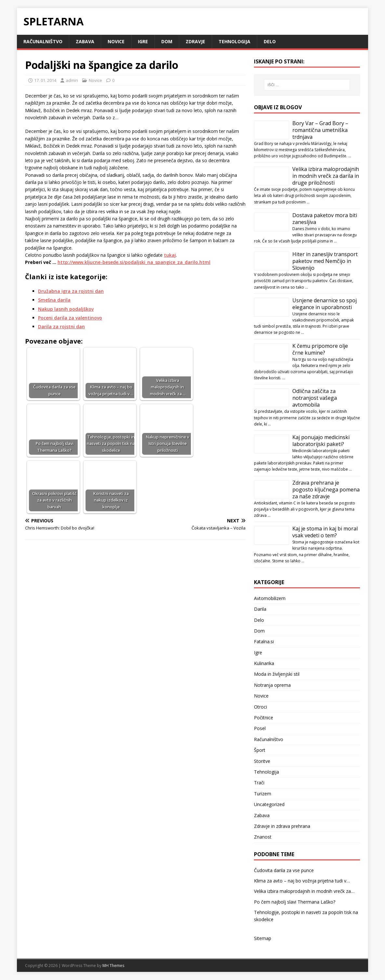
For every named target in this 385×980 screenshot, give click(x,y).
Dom (167, 41)
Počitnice (264, 718)
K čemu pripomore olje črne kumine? (320, 349)
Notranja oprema (272, 685)
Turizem (263, 794)
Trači (259, 783)
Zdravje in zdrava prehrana (282, 826)
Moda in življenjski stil (277, 674)
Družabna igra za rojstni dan (71, 291)
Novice (116, 41)
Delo (270, 41)
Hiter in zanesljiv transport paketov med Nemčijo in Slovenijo (325, 261)
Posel (260, 728)
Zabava (85, 41)
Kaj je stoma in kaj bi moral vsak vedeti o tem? (325, 532)
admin (72, 80)
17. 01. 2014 (45, 80)
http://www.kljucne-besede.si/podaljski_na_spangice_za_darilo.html (134, 262)
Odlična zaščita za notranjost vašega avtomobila (315, 398)
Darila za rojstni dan (61, 327)
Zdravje (195, 41)
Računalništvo (43, 41)
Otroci (260, 707)
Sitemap (263, 938)
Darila (260, 609)
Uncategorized (269, 804)
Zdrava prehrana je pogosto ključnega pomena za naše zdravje (326, 490)
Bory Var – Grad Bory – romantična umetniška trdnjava (320, 130)
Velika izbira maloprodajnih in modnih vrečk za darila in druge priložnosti (326, 176)
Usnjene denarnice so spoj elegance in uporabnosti (325, 304)
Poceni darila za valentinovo (70, 318)
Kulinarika (264, 663)
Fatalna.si (264, 641)
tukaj (170, 255)
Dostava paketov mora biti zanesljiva (325, 219)
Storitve (262, 761)
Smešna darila (54, 300)
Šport (260, 750)
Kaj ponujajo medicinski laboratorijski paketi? (321, 441)
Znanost (263, 837)
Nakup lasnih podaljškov (66, 309)
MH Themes (113, 966)
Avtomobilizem (270, 598)
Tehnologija (234, 41)
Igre (143, 41)
